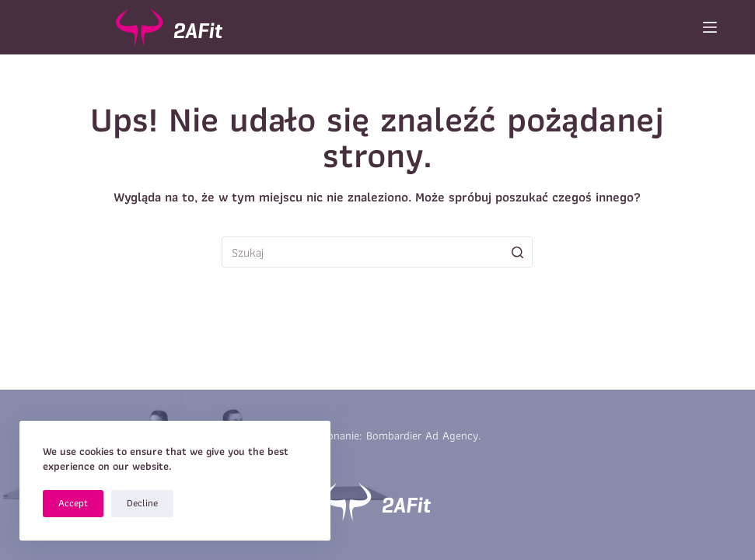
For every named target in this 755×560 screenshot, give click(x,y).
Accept (73, 503)
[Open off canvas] (710, 27)
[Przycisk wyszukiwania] (517, 252)
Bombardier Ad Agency (422, 436)
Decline (142, 503)
